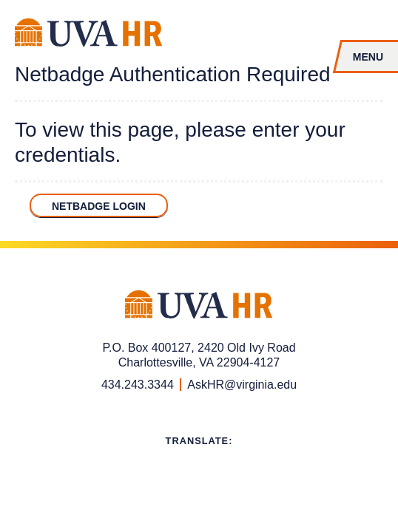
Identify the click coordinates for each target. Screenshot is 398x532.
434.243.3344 (138, 385)
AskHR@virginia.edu (242, 385)
